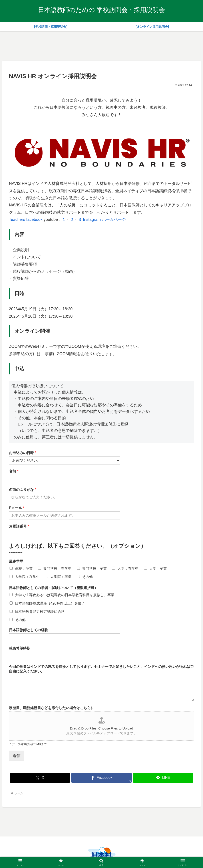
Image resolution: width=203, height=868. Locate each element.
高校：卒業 (24, 568)
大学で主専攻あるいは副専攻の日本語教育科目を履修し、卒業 (65, 595)
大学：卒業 (158, 568)
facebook (35, 219)
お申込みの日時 (23, 453)
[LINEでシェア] (163, 778)
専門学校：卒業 (94, 568)
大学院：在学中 (27, 577)
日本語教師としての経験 (28, 630)
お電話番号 (19, 526)
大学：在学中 (128, 568)
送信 (16, 756)
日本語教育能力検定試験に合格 (40, 612)
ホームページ (114, 219)
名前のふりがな (23, 490)
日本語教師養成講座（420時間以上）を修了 (50, 603)
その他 (87, 577)
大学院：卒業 (61, 577)
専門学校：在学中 (57, 568)
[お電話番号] (64, 534)
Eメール (17, 508)
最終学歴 (16, 561)
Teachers (17, 219)
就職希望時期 (20, 648)
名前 (14, 471)
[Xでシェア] (40, 778)
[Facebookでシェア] (101, 778)
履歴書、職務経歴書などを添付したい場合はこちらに (52, 708)
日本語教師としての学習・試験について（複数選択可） (53, 588)
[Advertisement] (102, 45)
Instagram (92, 219)
